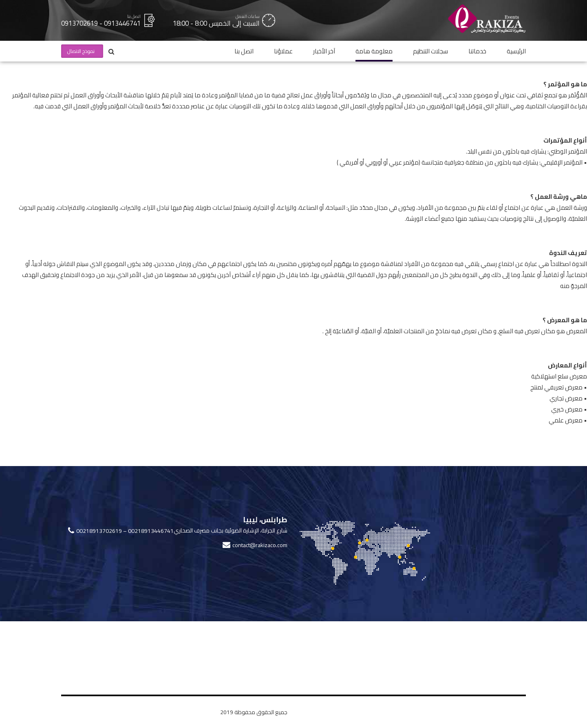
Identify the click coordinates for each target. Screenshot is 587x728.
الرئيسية (516, 51)
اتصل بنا (244, 51)
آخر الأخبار (324, 51)
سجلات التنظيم (430, 51)
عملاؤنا (283, 51)
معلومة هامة (374, 51)
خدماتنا (477, 51)
